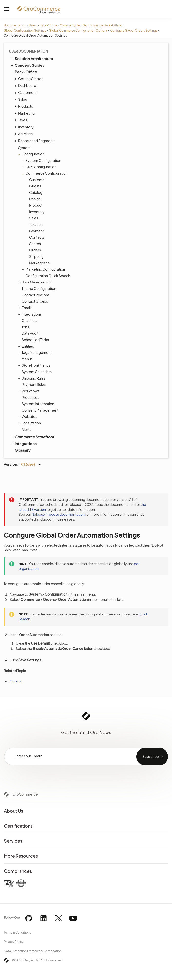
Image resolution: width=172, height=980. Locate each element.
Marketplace (40, 263)
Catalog (36, 192)
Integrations (30, 314)
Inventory (25, 127)
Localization (30, 423)
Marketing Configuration (44, 269)
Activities (24, 134)
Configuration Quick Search (48, 276)
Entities (27, 346)
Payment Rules (34, 384)
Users (33, 25)
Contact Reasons (36, 295)
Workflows (29, 391)
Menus (27, 359)
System (23, 148)
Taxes (21, 120)
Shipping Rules (32, 378)
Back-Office (48, 25)
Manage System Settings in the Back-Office (91, 25)
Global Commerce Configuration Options (78, 30)
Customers (26, 92)
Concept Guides (27, 65)
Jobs (25, 327)
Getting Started (30, 79)
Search (35, 244)
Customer (37, 180)
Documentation (15, 25)
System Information (38, 404)
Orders (35, 250)
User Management (36, 282)
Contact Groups (35, 301)
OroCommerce (25, 794)
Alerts (26, 429)
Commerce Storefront (32, 437)
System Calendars (37, 372)
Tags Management (35, 352)
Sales (21, 99)
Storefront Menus (35, 365)
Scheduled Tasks (35, 340)
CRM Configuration (40, 167)
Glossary (22, 450)
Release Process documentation (58, 514)
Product (36, 205)
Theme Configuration (39, 288)
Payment (36, 231)
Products (24, 106)
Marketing (25, 113)
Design (35, 199)
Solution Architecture (32, 58)
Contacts (37, 237)
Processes (30, 397)
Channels (29, 320)
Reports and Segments (35, 141)
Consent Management (40, 410)
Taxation (36, 224)
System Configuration (42, 160)
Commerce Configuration (45, 173)
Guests (35, 186)
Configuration (32, 154)
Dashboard (26, 85)
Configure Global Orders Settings (134, 30)
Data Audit (30, 333)
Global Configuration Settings (25, 30)
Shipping (36, 256)
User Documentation (28, 51)
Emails (26, 308)
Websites (28, 416)
